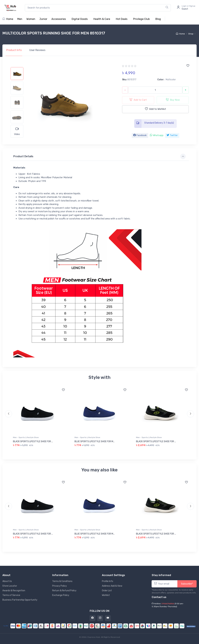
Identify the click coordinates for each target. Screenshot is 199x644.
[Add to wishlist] (188, 66)
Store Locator (10, 586)
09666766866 (168, 604)
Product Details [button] (23, 156)
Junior (43, 19)
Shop (191, 34)
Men (20, 19)
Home (8, 19)
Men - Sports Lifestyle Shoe (26, 437)
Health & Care (102, 19)
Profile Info (108, 581)
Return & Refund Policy (64, 591)
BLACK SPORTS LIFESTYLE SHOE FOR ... (33, 441)
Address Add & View (112, 586)
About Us (7, 581)
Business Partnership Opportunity (20, 600)
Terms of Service (11, 595)
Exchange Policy (61, 595)
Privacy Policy (60, 586)
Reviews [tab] (37, 50)
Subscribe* (187, 584)
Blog (158, 19)
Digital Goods (80, 19)
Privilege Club (141, 19)
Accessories (59, 19)
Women (31, 19)
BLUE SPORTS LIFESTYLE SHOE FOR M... (95, 441)
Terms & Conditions (62, 581)
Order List (107, 591)
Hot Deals (122, 19)
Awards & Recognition (14, 591)
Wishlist (106, 595)
